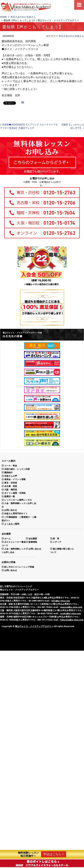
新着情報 (33, 542)
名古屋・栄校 (11, 486)
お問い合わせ (11, 510)
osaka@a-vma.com (71, 613)
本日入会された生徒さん (23, 17)
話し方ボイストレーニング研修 (19, 567)
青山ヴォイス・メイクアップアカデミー (34, 626)
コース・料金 (11, 466)
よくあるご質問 (12, 524)
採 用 (56, 538)
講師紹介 (9, 472)
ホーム (7, 538)
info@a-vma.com (61, 601)
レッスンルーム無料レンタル (18, 500)
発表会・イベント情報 (15, 479)
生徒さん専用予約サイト (16, 514)
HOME (3, 17)
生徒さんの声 (11, 476)
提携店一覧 (10, 496)
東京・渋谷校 (11, 483)
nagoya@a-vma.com (71, 607)
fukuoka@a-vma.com (72, 620)
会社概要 (33, 538)
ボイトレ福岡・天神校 (15, 493)
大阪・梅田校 (11, 490)
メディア (57, 542)
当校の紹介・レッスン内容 (17, 469)
